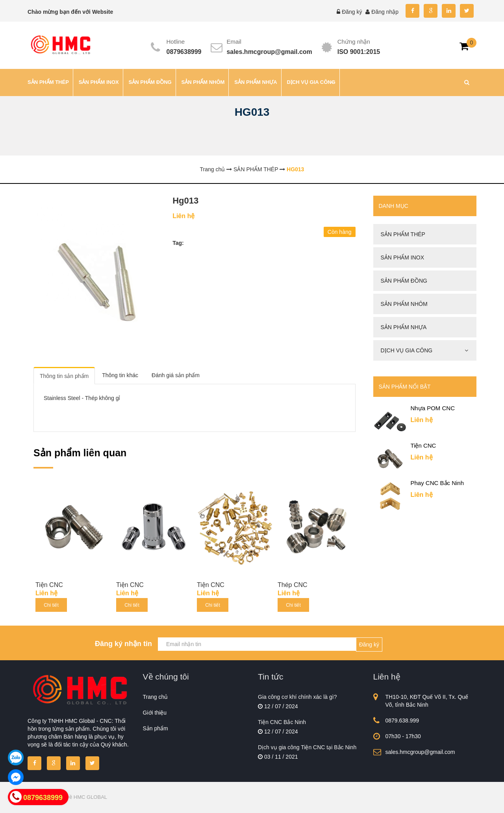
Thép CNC (293, 585)
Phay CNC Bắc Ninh (437, 483)
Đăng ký (352, 12)
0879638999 (184, 52)
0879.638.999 (402, 720)
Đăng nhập (385, 12)
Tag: (178, 243)
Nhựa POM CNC (433, 408)
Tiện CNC (49, 585)
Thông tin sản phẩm (64, 376)
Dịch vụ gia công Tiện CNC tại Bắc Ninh (307, 747)
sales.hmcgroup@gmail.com (269, 52)
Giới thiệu (155, 713)
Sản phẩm (156, 728)
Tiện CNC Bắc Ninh (282, 722)
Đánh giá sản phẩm (176, 375)
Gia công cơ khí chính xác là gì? (297, 697)
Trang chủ (156, 697)
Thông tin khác (120, 375)
